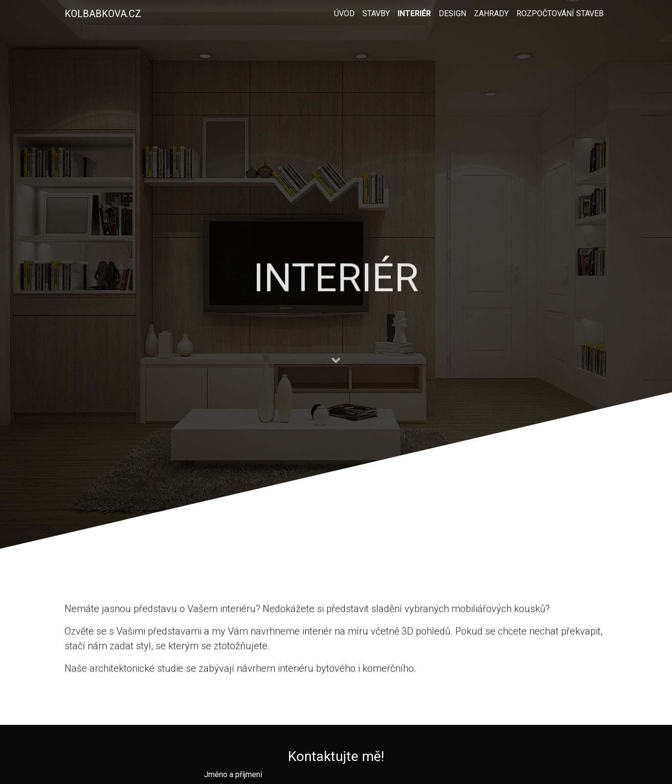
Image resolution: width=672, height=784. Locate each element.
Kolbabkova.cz (103, 14)
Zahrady (491, 13)
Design (452, 13)
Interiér (414, 13)
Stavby (376, 13)
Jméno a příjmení (233, 774)
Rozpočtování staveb (560, 13)
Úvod (344, 13)
